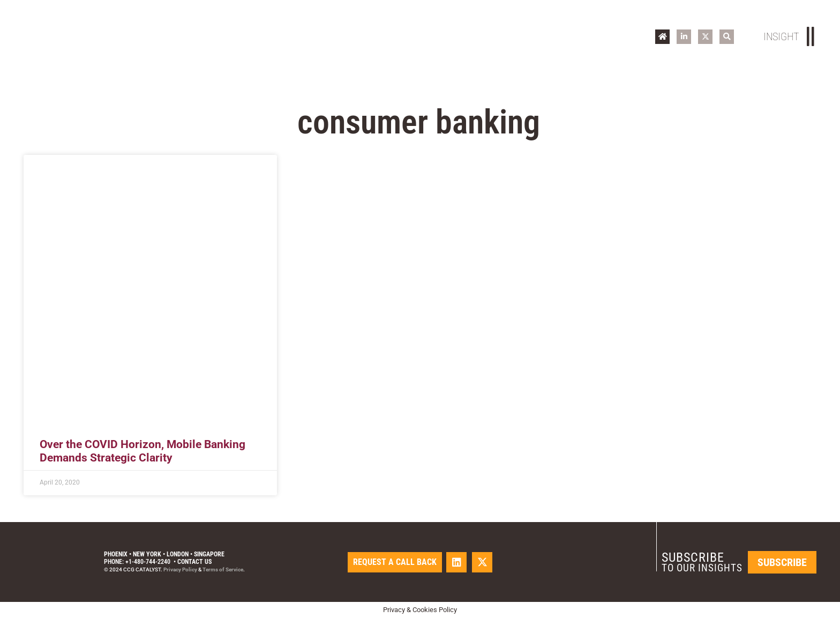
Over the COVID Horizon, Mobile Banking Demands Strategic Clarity (142, 451)
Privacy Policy (180, 569)
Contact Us (194, 562)
